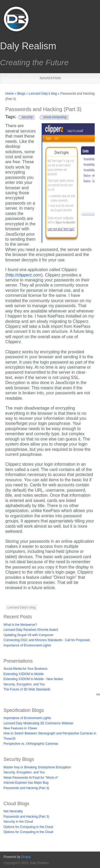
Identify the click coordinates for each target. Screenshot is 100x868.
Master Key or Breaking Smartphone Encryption (37, 767)
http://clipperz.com (24, 275)
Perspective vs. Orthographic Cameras (31, 744)
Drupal (26, 857)
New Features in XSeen (20, 728)
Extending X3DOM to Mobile (23, 674)
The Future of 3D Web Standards (27, 689)
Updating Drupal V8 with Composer (28, 635)
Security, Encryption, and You (24, 684)
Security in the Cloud (18, 822)
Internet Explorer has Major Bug (26, 783)
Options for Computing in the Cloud (28, 827)
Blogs (21, 94)
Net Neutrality (13, 811)
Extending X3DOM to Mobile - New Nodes (33, 679)
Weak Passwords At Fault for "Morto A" (31, 778)
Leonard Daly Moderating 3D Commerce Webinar (38, 723)
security (27, 117)
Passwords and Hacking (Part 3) (26, 788)
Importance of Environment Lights (27, 645)
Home (10, 94)
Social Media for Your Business (25, 669)
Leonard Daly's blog (43, 94)
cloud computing (55, 117)
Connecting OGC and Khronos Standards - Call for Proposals (47, 640)
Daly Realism (28, 46)
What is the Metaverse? (20, 625)
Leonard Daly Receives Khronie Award (31, 630)
